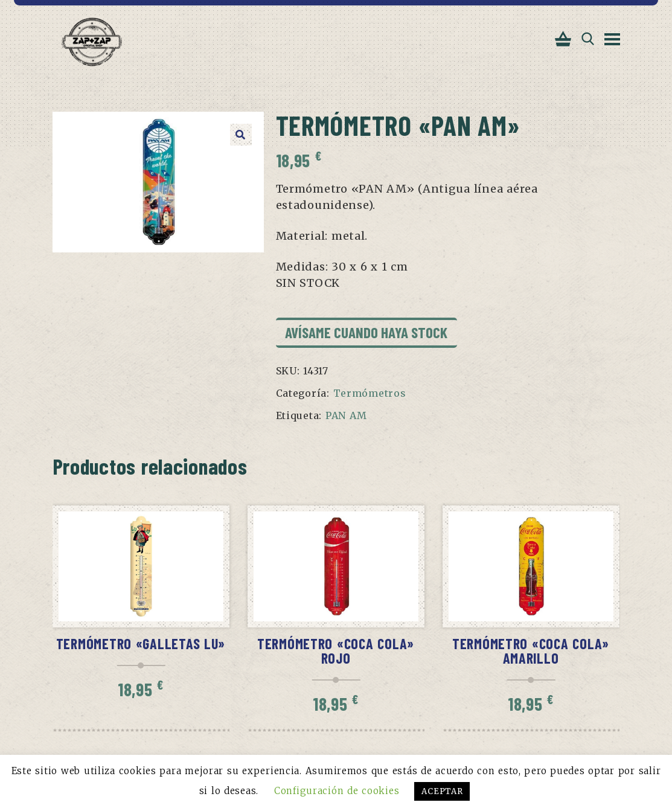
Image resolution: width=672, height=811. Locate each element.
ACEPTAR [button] (442, 791)
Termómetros (370, 393)
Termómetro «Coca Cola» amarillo (531, 651)
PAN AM (346, 415)
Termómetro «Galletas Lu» (141, 643)
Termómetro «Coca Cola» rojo (336, 651)
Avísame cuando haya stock (366, 332)
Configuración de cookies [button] (337, 791)
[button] (241, 135)
